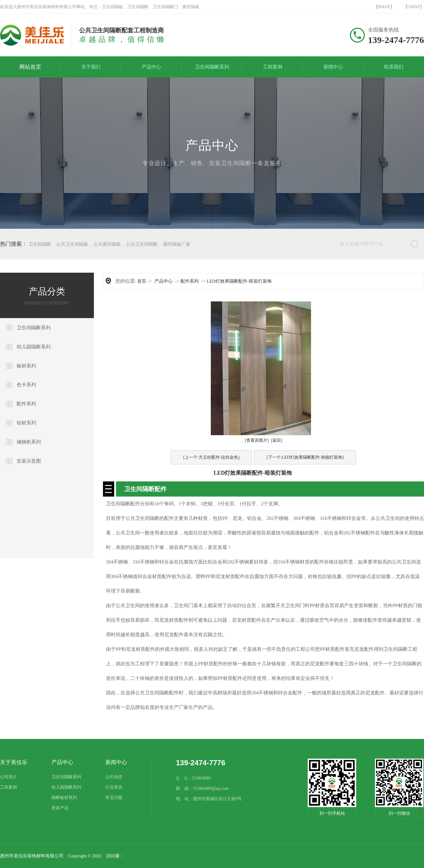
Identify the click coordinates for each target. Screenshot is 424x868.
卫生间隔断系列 (34, 328)
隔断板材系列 (64, 798)
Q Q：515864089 (193, 778)
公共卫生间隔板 (72, 244)
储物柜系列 (29, 442)
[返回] (277, 440)
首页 (142, 281)
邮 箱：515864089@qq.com (202, 788)
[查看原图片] (257, 440)
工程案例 (8, 787)
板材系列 (26, 366)
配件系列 (26, 404)
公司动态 (114, 777)
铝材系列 (26, 423)
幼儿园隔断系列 (34, 347)
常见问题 (114, 798)
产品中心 (164, 281)
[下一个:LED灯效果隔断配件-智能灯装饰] (305, 457)
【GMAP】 (414, 7)
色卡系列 (26, 385)
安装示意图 (29, 461)
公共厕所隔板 (107, 244)
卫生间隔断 (40, 244)
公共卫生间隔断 (142, 244)
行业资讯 (114, 787)
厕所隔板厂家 (177, 244)
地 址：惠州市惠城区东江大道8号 (209, 799)
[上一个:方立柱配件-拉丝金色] (211, 457)
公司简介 (8, 777)
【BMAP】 (384, 7)
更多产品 (60, 808)
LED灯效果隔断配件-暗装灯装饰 (239, 281)
